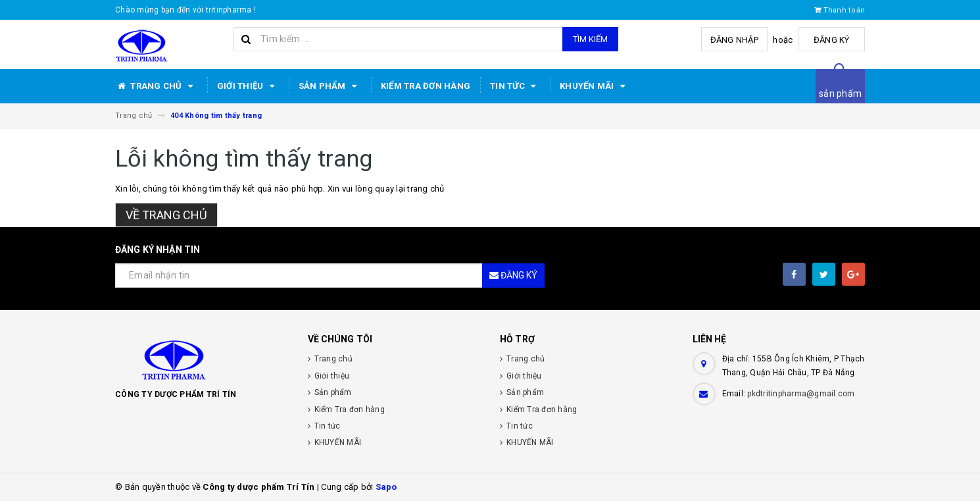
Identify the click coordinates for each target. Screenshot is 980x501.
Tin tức (515, 86)
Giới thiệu (248, 86)
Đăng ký (832, 40)
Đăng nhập (736, 40)
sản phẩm (840, 93)
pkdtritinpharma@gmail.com (801, 394)
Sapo (386, 487)
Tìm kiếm (590, 39)
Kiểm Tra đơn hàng (426, 86)
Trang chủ (156, 86)
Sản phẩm (330, 86)
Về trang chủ (166, 215)
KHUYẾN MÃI (595, 86)
